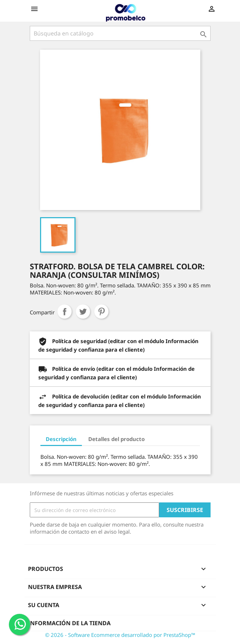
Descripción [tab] (61, 439)
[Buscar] (120, 33)
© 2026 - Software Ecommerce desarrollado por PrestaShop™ (120, 635)
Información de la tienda (69, 623)
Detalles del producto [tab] (116, 439)
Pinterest (101, 312)
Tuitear (83, 312)
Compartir (65, 312)
